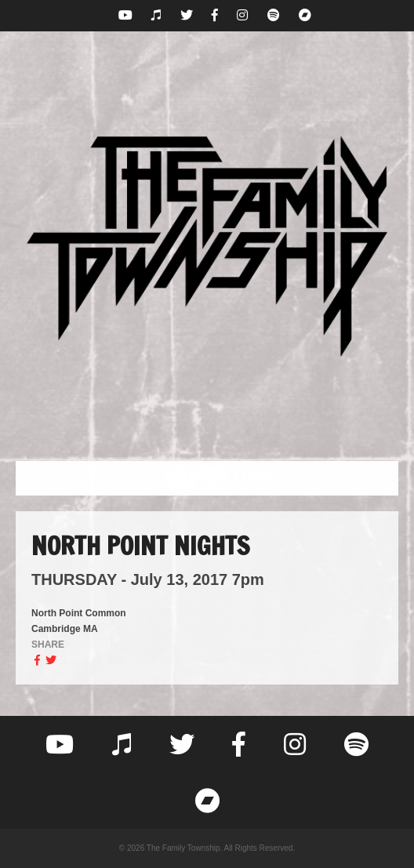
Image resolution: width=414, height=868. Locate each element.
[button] (207, 478)
